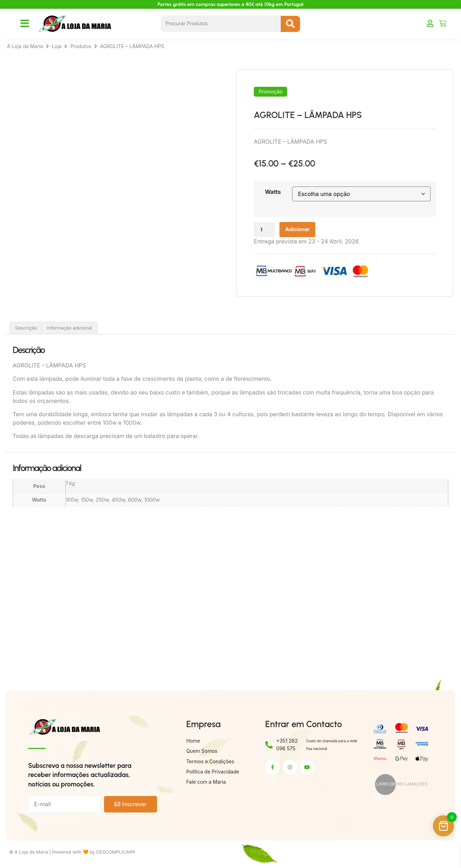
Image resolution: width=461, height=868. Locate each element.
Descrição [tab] (26, 329)
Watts (295, 192)
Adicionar (325, 230)
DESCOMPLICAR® (116, 853)
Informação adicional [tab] (69, 329)
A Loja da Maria (25, 46)
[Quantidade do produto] (288, 231)
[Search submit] (290, 24)
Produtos (81, 46)
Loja (57, 46)
